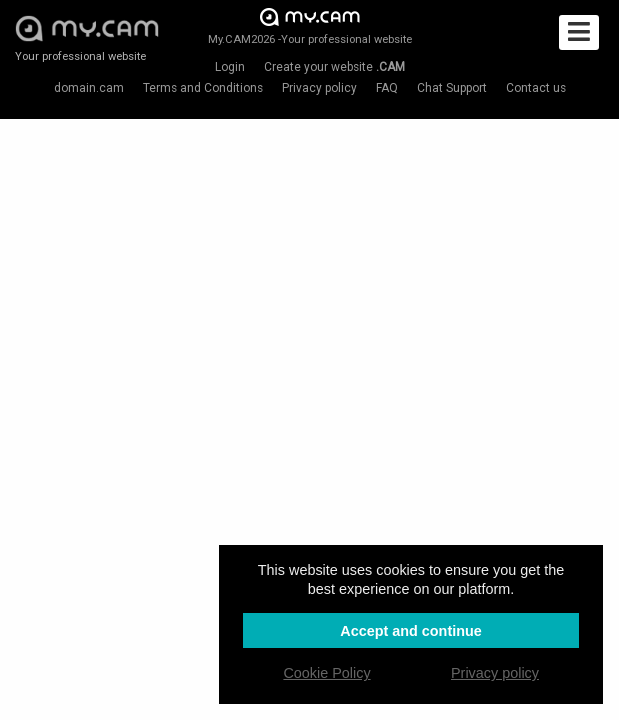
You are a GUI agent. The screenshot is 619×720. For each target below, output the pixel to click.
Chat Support (452, 88)
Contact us (536, 88)
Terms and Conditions (203, 88)
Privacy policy (319, 88)
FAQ (387, 88)
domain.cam (89, 88)
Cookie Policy (326, 673)
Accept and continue (411, 631)
